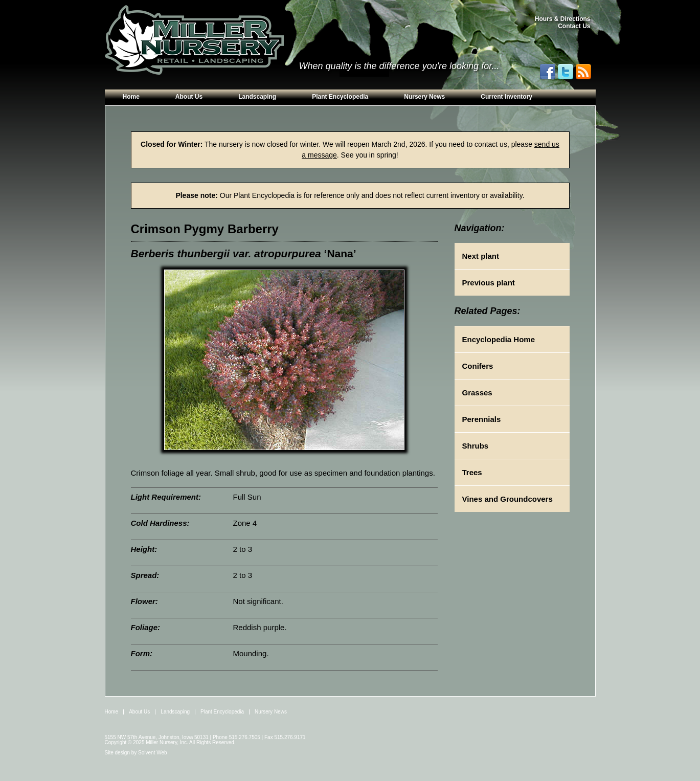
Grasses (477, 393)
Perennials (482, 419)
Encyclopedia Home (499, 339)
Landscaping (257, 97)
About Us (189, 97)
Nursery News (424, 97)
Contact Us (574, 26)
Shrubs (476, 446)
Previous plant (489, 283)
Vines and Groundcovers (507, 499)
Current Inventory (506, 97)
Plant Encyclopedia (340, 97)
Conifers (478, 366)
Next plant (481, 256)
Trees (472, 472)
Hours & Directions (563, 19)
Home (131, 97)
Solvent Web (153, 753)
